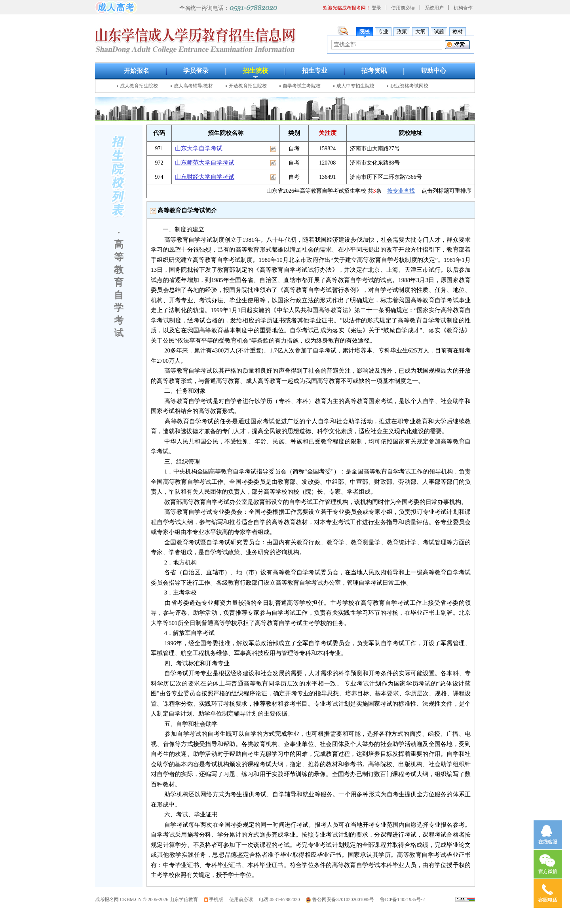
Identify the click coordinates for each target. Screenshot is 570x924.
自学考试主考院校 (302, 86)
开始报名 (137, 71)
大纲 (420, 31)
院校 (365, 31)
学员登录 (196, 71)
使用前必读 (403, 8)
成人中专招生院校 (355, 86)
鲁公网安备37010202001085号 (343, 899)
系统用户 (434, 8)
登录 (376, 8)
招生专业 (315, 71)
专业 (383, 31)
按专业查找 (401, 191)
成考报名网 (107, 899)
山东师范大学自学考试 (205, 163)
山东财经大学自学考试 (205, 177)
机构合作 (463, 8)
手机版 (216, 899)
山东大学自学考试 (199, 148)
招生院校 (255, 71)
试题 (439, 31)
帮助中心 (433, 71)
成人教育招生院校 (139, 86)
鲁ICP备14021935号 (400, 899)
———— (285, 920)
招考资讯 (374, 71)
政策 (402, 31)
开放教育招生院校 (248, 86)
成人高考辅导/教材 (193, 86)
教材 (458, 31)
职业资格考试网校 (409, 86)
